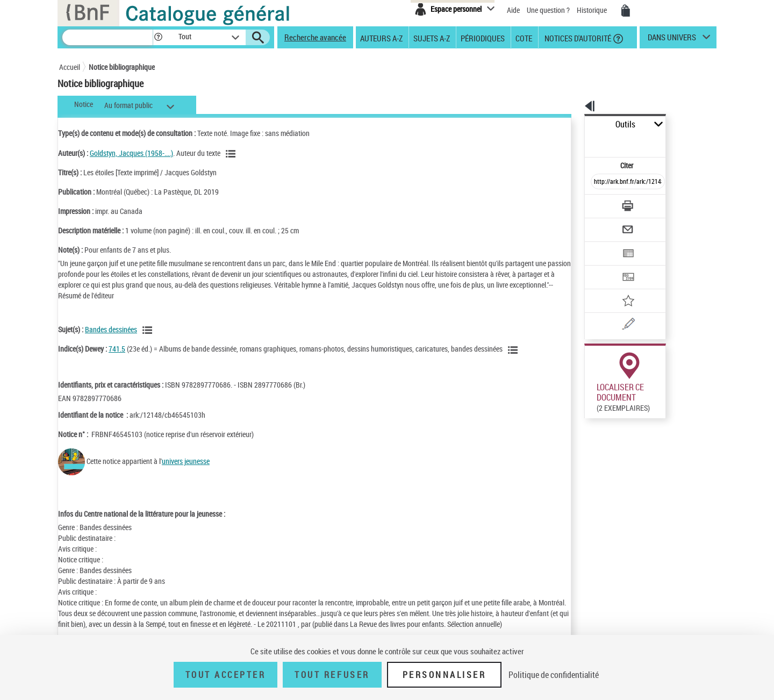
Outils (573, 124)
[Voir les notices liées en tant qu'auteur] (232, 154)
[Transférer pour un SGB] (602, 245)
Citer (581, 142)
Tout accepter (226, 675)
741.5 (117, 349)
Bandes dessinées (111, 329)
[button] (158, 37)
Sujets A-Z (432, 38)
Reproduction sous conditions (667, 422)
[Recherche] (107, 37)
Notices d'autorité (577, 38)
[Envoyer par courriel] (597, 203)
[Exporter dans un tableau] (605, 224)
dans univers (672, 40)
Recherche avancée (315, 37)
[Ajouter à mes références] (604, 266)
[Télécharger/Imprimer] (600, 182)
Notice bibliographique (122, 67)
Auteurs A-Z (381, 38)
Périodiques (483, 38)
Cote (524, 38)
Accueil (70, 67)
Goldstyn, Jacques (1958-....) (131, 153)
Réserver (593, 491)
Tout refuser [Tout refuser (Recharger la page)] (332, 675)
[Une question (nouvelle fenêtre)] (619, 287)
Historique (593, 10)
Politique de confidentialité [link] (554, 675)
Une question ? (548, 10)
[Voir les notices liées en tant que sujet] (149, 330)
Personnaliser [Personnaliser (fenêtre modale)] (445, 675)
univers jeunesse (186, 461)
